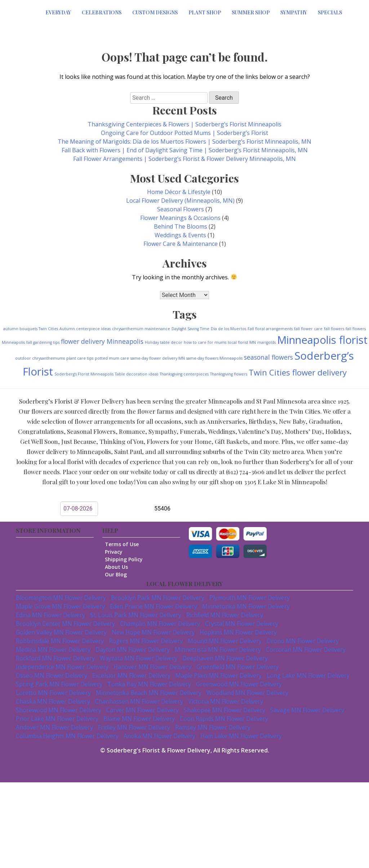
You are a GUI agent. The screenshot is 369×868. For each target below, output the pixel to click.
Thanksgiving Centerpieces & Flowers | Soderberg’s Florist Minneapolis (184, 124)
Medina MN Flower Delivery (53, 649)
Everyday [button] (58, 12)
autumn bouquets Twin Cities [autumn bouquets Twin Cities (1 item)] (31, 329)
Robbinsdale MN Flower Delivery (60, 641)
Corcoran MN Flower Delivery (306, 649)
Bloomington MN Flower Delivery (61, 598)
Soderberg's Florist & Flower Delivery (159, 750)
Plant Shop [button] (205, 12)
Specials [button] (330, 12)
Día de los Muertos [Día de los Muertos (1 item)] (228, 329)
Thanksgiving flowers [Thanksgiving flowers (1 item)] (229, 374)
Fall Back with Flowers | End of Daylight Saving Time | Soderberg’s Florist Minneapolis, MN (185, 150)
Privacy (117, 552)
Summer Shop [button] (251, 12)
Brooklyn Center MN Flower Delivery (65, 624)
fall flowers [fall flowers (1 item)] (334, 329)
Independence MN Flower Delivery (62, 667)
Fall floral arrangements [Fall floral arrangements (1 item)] (270, 329)
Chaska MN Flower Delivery (53, 701)
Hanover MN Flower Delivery (152, 667)
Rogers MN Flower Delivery (146, 641)
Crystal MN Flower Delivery (242, 624)
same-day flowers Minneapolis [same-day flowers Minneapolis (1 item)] (214, 358)
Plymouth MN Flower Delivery (250, 598)
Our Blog (119, 574)
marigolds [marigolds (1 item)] (266, 342)
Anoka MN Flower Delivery (159, 736)
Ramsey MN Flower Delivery (213, 727)
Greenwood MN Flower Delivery (239, 684)
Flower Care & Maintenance (181, 244)
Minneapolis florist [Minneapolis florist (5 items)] (322, 340)
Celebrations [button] (102, 12)
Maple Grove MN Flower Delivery (60, 606)
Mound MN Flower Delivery (225, 641)
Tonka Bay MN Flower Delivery (149, 684)
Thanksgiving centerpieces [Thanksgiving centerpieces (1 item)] (184, 374)
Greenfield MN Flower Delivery (237, 667)
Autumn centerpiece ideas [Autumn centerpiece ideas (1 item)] (85, 329)
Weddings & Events (180, 235)
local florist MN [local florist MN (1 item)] (242, 342)
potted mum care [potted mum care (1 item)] (112, 358)
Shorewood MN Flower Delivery (59, 710)
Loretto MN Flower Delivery (53, 693)
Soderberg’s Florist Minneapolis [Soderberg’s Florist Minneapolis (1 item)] (84, 374)
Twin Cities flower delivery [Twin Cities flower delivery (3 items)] (298, 372)
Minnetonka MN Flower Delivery (246, 606)
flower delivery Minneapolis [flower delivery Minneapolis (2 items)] (102, 341)
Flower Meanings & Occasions (180, 218)
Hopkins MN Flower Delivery (238, 632)
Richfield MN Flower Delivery (225, 615)
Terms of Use (125, 544)
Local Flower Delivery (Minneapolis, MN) (180, 201)
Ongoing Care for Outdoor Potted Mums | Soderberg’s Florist (184, 133)
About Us (119, 567)
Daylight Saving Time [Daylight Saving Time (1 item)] (190, 329)
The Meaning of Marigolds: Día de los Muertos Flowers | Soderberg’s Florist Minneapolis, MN (184, 141)
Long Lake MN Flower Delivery (308, 675)
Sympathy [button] (294, 12)
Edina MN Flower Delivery (50, 615)
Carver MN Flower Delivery (143, 710)
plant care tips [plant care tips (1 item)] (80, 358)
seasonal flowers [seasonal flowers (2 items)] (268, 357)
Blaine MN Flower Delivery (139, 719)
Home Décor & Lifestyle (179, 192)
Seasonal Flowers (181, 209)
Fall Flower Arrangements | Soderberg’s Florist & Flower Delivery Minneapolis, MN (184, 159)
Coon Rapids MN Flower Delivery (224, 719)
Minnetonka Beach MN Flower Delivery (149, 693)
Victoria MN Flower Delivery (226, 701)
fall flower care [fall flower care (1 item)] (308, 329)
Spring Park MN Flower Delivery (59, 684)
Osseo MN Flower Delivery (52, 675)
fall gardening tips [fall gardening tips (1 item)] (43, 342)
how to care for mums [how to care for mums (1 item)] (205, 342)
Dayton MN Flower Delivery (133, 649)
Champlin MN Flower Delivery (160, 624)
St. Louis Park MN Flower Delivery (136, 615)
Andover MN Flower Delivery (54, 727)
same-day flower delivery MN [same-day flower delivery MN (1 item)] (158, 358)
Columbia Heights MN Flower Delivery (67, 736)
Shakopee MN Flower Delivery (224, 710)
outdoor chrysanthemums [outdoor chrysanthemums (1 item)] (40, 358)
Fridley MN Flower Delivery (134, 727)
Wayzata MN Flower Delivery (139, 658)
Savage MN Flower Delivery (307, 710)
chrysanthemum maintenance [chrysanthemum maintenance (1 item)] (141, 329)
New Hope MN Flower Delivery (153, 632)
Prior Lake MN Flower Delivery (57, 719)
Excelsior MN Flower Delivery (131, 675)
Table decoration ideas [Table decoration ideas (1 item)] (137, 374)
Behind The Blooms (181, 226)
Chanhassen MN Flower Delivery (139, 701)
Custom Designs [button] (155, 12)
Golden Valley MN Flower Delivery (61, 632)
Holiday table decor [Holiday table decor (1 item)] (164, 342)
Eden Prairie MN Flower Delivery (154, 606)
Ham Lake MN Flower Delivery (241, 736)
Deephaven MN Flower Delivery (225, 658)
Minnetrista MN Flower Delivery (218, 649)
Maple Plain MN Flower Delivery (219, 675)
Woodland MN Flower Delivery (247, 693)
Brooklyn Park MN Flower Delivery (158, 598)
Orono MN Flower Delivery (303, 641)
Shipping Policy (127, 559)
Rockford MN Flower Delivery (55, 658)
